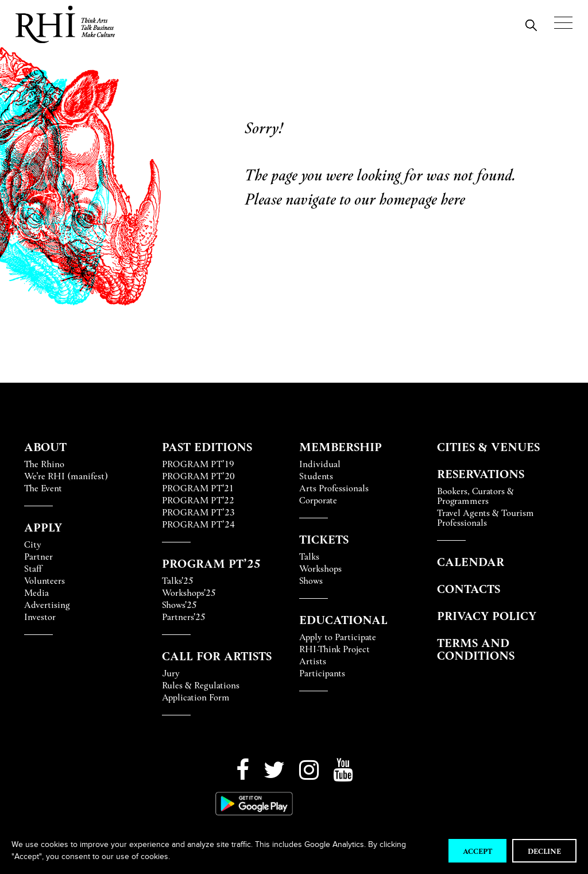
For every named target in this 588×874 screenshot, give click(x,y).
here (453, 198)
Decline (544, 851)
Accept (477, 851)
